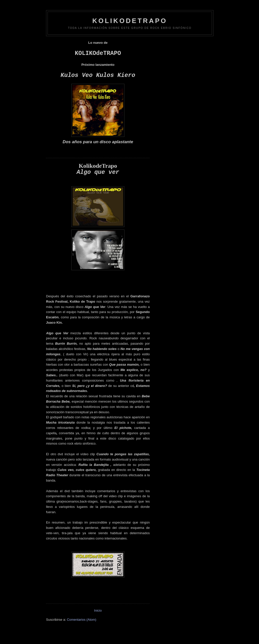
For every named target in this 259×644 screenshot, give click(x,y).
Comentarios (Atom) (81, 620)
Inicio (98, 610)
